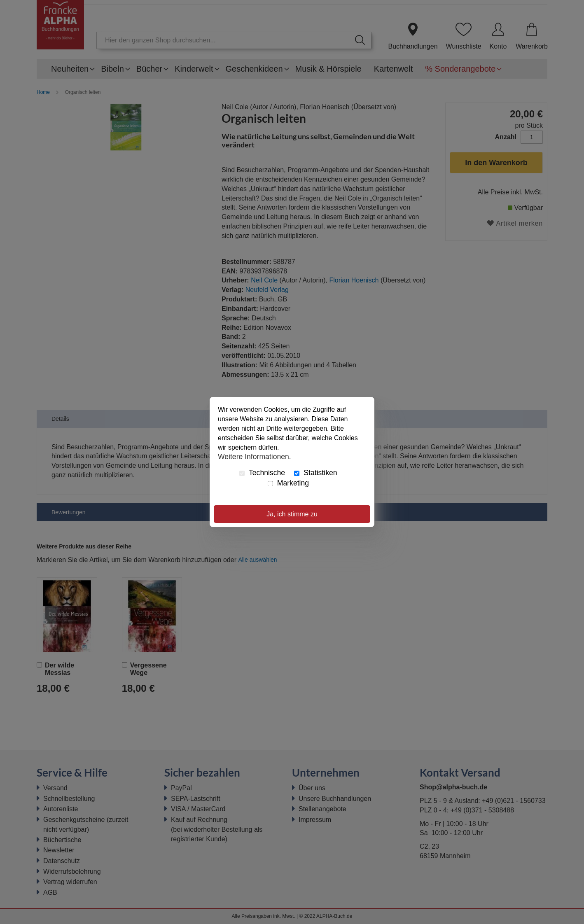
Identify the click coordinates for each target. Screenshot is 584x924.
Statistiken (315, 473)
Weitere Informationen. (255, 456)
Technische (262, 473)
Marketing (288, 483)
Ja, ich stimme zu (292, 514)
